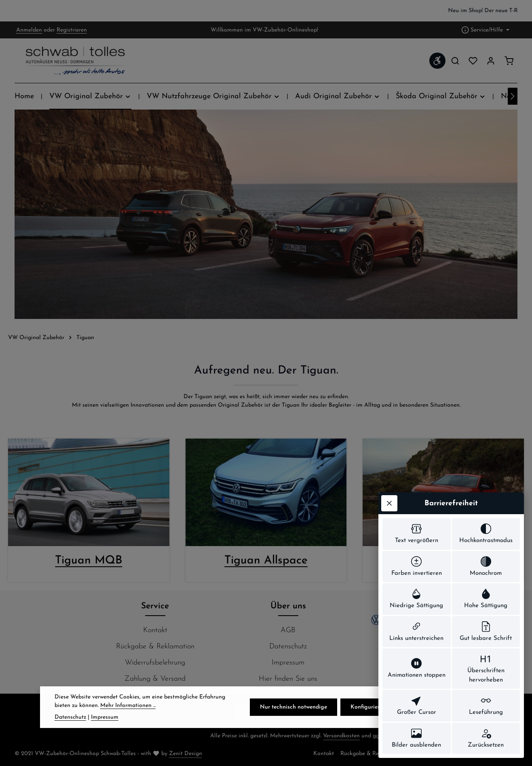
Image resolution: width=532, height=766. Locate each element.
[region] (266, 11)
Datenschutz (288, 647)
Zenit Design (186, 754)
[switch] (417, 534)
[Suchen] (455, 61)
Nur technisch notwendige (293, 721)
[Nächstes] (513, 96)
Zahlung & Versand (155, 679)
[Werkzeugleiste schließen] (389, 503)
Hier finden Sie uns (288, 679)
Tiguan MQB (89, 561)
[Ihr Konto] (491, 61)
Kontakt (155, 630)
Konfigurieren (368, 721)
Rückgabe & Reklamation (155, 647)
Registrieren (72, 30)
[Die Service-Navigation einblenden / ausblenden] (485, 30)
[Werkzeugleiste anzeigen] (437, 61)
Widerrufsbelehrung (155, 663)
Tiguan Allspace (266, 561)
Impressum (288, 663)
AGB (288, 630)
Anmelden (29, 30)
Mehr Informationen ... (128, 719)
